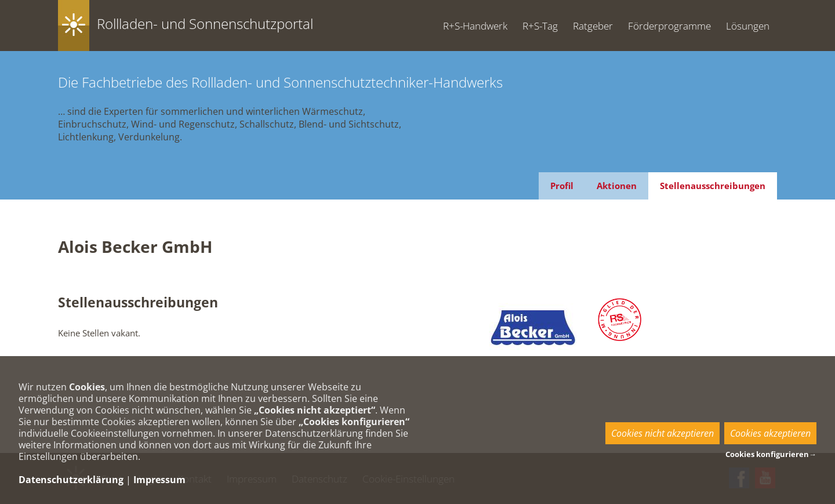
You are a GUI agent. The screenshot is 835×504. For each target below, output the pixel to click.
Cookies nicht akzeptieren (662, 433)
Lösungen (748, 26)
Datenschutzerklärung (71, 480)
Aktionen (617, 186)
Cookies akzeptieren (770, 433)
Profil (562, 186)
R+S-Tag (540, 26)
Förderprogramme (669, 26)
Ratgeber (593, 26)
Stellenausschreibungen (713, 186)
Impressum (159, 480)
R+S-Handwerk (475, 26)
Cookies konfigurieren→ (771, 454)
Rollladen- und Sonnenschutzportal (205, 23)
